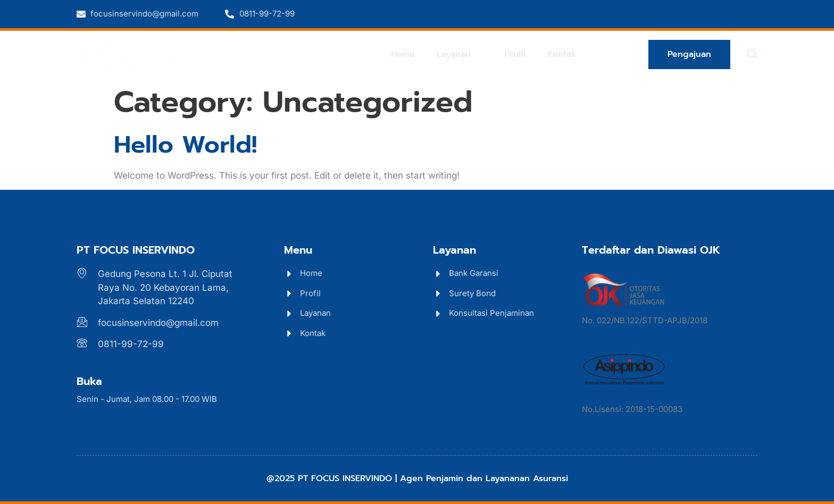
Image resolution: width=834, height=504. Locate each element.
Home (412, 54)
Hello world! (185, 145)
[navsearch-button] (752, 55)
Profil (519, 54)
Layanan (466, 54)
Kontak (563, 54)
